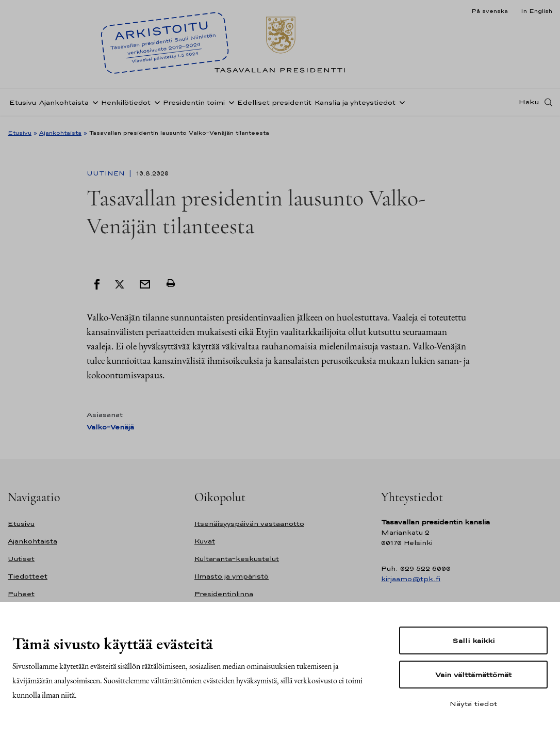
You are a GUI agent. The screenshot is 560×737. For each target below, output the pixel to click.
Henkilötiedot (126, 105)
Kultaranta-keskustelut (237, 559)
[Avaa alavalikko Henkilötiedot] (155, 105)
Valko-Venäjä (110, 427)
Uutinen (107, 173)
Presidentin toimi (194, 105)
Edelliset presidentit (274, 105)
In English (537, 11)
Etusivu (23, 105)
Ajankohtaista (64, 105)
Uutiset (21, 559)
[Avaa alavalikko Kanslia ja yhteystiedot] (400, 105)
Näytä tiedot (473, 703)
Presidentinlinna (224, 594)
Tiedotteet (28, 576)
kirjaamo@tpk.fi (411, 579)
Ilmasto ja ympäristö (232, 576)
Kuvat (205, 541)
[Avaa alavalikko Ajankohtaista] (93, 105)
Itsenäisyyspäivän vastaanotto (249, 524)
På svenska (490, 11)
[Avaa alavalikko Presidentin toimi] (229, 105)
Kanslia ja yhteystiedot (355, 105)
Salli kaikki (473, 640)
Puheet (21, 594)
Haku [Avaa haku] (529, 105)
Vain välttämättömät (473, 675)
